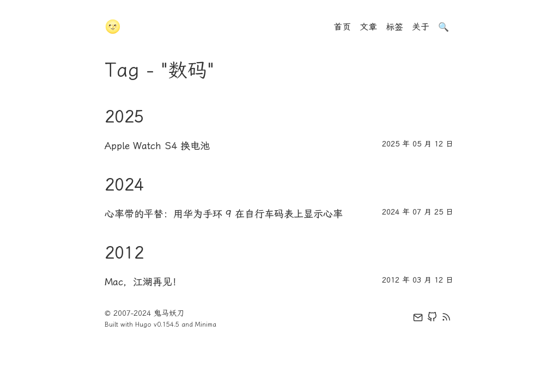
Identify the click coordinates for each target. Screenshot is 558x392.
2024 (124, 185)
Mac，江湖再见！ (143, 282)
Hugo (143, 324)
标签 (395, 27)
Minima (206, 324)
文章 (368, 27)
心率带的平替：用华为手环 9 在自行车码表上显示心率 (224, 214)
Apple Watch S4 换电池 (157, 146)
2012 (124, 253)
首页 (342, 27)
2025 (124, 117)
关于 (421, 27)
